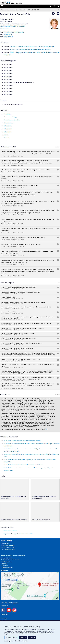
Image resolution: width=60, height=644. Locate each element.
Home (3, 10)
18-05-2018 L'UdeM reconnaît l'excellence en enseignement (22, 441)
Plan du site (4, 618)
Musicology (7, 114)
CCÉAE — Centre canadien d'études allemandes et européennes (30, 49)
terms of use (24, 641)
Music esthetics (8, 123)
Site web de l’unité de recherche (14, 32)
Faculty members (18, 10)
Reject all (23, 637)
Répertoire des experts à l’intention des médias (19, 534)
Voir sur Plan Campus (9, 603)
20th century (8, 132)
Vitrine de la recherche (11, 531)
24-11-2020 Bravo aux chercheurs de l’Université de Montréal (23, 465)
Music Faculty (17, 3)
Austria (6, 141)
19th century (8, 129)
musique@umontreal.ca (7, 567)
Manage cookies (11, 638)
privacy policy (13, 641)
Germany (6, 138)
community (9, 10)
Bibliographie (8, 34)
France (6, 135)
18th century (8, 126)
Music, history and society (12, 120)
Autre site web (8, 37)
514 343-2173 (5, 28)
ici (47, 429)
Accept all (32, 637)
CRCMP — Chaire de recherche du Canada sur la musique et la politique (32, 46)
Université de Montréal (5, 2)
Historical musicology (10, 117)
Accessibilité (4, 620)
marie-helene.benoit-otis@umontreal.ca (12, 26)
